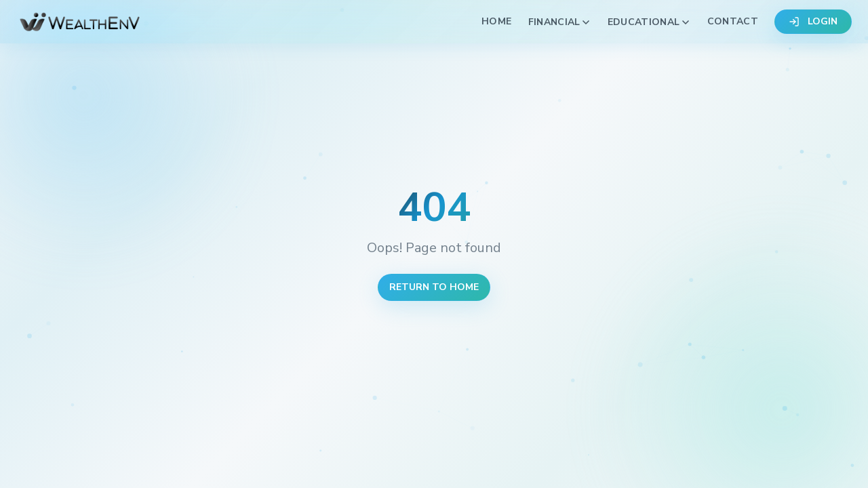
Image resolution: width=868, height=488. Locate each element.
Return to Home (434, 287)
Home (496, 21)
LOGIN (813, 21)
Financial (560, 22)
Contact (733, 21)
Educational (649, 22)
